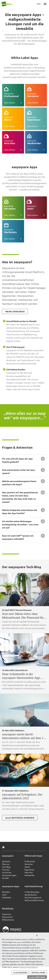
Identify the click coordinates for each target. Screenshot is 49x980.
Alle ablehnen (20, 972)
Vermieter (29, 864)
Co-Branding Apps (32, 892)
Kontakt (5, 878)
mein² (5, 895)
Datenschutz (7, 917)
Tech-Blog (6, 867)
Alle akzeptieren (37, 977)
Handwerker (30, 875)
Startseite (6, 861)
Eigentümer (29, 870)
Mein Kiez (29, 872)
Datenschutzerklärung (29, 967)
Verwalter (6, 892)
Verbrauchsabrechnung (34, 900)
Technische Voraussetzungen (9, 874)
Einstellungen (38, 972)
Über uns (6, 864)
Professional (30, 861)
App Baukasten (31, 895)
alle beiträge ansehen (20, 818)
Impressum (7, 914)
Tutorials (6, 870)
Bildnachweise (8, 920)
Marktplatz (7, 897)
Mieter (27, 867)
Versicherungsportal (33, 897)
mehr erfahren (15, 311)
